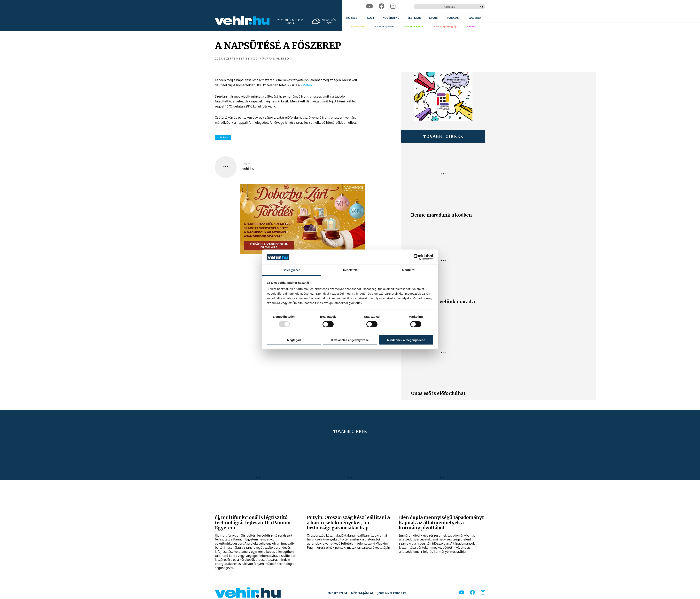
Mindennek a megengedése (406, 340)
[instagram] (393, 6)
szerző (246, 164)
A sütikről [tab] (408, 270)
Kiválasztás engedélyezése (350, 340)
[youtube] (369, 6)
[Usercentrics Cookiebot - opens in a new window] (416, 257)
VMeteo (306, 85)
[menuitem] (353, 18)
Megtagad (294, 340)
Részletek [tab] (350, 270)
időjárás (223, 137)
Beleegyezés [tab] (291, 270)
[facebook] (382, 6)
